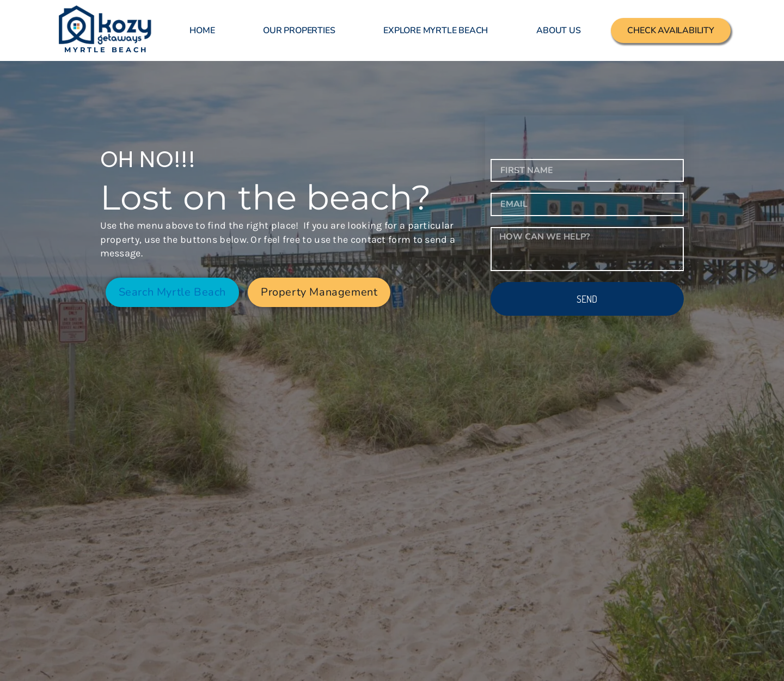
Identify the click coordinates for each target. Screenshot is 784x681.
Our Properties (299, 30)
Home (202, 30)
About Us (558, 30)
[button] (319, 292)
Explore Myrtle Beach (436, 30)
